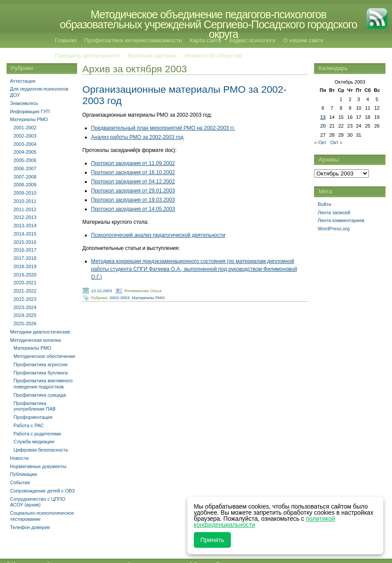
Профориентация (33, 417)
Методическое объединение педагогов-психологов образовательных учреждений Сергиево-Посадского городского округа (208, 24)
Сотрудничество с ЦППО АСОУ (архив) (38, 502)
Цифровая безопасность (41, 450)
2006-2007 (25, 169)
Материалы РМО (149, 297)
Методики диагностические (40, 332)
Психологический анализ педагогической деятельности (158, 235)
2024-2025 (25, 315)
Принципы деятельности (87, 56)
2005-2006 (25, 160)
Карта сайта (206, 40)
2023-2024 (25, 307)
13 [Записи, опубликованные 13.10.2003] (323, 117)
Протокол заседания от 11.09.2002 (133, 163)
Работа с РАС (29, 425)
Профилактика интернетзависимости (133, 40)
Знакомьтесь (24, 103)
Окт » (336, 142)
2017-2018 (25, 258)
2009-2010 (25, 193)
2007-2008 (25, 177)
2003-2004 (25, 144)
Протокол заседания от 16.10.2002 (133, 172)
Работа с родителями (37, 434)
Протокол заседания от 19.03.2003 (133, 200)
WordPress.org (333, 229)
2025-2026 (25, 324)
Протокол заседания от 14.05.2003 (133, 209)
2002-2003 (119, 297)
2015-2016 (25, 242)
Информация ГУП (30, 111)
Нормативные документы (38, 466)
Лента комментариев (341, 220)
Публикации (24, 474)
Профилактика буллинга (41, 373)
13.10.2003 (101, 290)
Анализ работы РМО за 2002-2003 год (137, 137)
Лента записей (334, 212)
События (20, 482)
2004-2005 (25, 152)
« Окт (320, 142)
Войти (324, 204)
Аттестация (23, 81)
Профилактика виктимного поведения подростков (43, 384)
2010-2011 (25, 201)
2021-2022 (25, 291)
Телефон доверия (30, 527)
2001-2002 (25, 128)
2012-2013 (25, 217)
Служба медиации (34, 442)
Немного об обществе (213, 56)
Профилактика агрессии (41, 364)
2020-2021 (25, 283)
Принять (212, 540)
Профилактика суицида (40, 395)
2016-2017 (25, 250)
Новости (19, 458)
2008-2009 (25, 185)
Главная (66, 40)
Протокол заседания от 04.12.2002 (133, 182)
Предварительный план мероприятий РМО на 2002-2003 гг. (163, 128)
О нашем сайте (303, 40)
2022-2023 (25, 299)
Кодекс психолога (252, 40)
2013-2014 (25, 226)
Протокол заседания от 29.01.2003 (133, 191)
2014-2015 (25, 234)
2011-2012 (25, 209)
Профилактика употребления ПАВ (35, 406)
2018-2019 (25, 266)
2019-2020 (25, 275)
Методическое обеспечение (44, 356)
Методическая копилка (35, 340)
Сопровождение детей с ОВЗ (42, 491)
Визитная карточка (152, 56)
